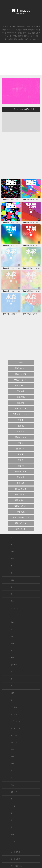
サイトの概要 (15, 852)
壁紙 (32, 30)
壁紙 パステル (21, 472)
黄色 (12, 785)
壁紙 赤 (21, 443)
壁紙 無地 (21, 397)
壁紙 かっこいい (21, 380)
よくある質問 (15, 859)
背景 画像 (21, 483)
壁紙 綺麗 (21, 391)
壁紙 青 (21, 460)
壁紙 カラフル (21, 408)
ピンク (13, 806)
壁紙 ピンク (21, 449)
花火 (12, 601)
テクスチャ (15, 608)
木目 (12, 622)
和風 (12, 552)
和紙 (12, 636)
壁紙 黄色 (21, 431)
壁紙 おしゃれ (21, 368)
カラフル (14, 707)
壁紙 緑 (21, 466)
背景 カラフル (21, 523)
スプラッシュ (15, 721)
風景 (12, 559)
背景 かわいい (21, 500)
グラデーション (16, 728)
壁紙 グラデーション (21, 414)
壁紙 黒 (21, 426)
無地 (12, 764)
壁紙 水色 (21, 477)
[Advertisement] (21, 61)
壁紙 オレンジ (21, 437)
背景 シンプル (21, 489)
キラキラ (14, 665)
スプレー (14, 735)
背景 (12, 750)
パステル (14, 842)
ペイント (14, 742)
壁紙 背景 (21, 403)
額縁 (12, 693)
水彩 (12, 658)
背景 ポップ (21, 529)
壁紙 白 (21, 420)
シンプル (14, 714)
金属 (12, 644)
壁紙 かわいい (21, 385)
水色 (12, 834)
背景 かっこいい (21, 506)
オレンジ (14, 792)
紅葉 (12, 580)
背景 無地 (21, 512)
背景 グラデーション (21, 518)
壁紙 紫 (21, 454)
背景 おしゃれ (21, 494)
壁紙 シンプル (21, 374)
